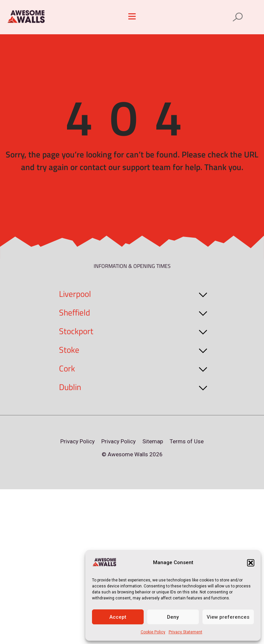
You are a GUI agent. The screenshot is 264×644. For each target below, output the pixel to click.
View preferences (228, 617)
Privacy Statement (185, 632)
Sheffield (74, 313)
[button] (251, 563)
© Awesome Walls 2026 (132, 454)
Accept (118, 617)
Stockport (76, 331)
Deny (173, 617)
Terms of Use (187, 441)
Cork (67, 368)
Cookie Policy (153, 632)
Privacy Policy (77, 441)
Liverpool (75, 294)
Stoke (69, 350)
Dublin (70, 387)
